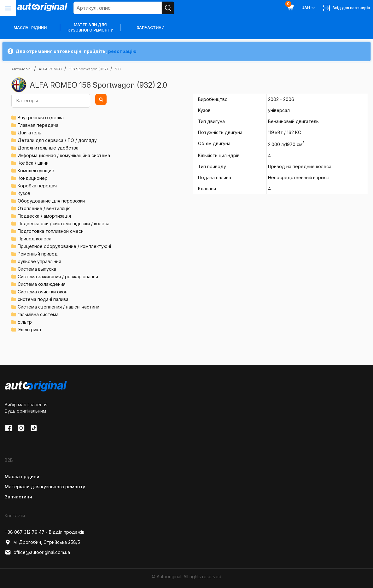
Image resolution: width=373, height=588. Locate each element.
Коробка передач (37, 186)
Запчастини (150, 28)
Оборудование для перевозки (51, 201)
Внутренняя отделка (41, 118)
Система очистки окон (43, 292)
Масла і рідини (22, 476)
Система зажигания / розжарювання (58, 276)
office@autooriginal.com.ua (37, 552)
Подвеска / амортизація (44, 216)
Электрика (29, 329)
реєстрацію (122, 51)
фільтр (25, 322)
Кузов (24, 193)
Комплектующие (36, 171)
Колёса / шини (33, 163)
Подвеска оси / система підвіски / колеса (64, 223)
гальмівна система (38, 314)
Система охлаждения (42, 284)
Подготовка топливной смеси (51, 231)
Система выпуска (37, 269)
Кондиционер (33, 178)
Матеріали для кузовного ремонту (90, 27)
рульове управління (39, 261)
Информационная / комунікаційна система (64, 155)
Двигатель (29, 133)
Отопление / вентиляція (44, 208)
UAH (309, 8)
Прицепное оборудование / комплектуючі (64, 246)
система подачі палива (43, 299)
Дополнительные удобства (48, 148)
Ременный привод (38, 254)
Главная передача (38, 125)
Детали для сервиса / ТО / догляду (57, 140)
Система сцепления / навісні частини (58, 307)
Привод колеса (35, 239)
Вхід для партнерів (347, 8)
